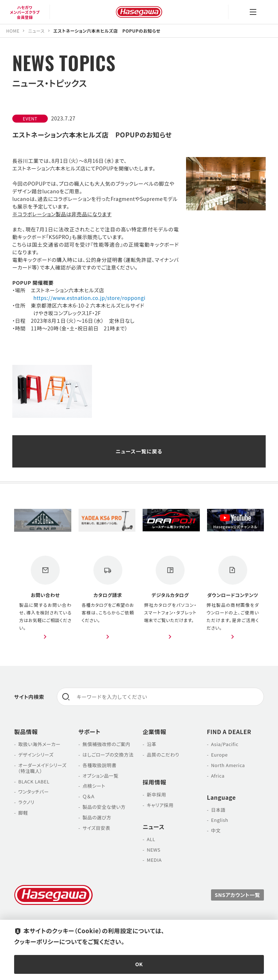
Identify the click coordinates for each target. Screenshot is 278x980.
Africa (218, 776)
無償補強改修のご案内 (106, 744)
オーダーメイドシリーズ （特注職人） (40, 768)
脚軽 (23, 813)
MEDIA (154, 860)
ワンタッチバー (33, 792)
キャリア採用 (160, 805)
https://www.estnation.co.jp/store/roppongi (89, 298)
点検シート (94, 786)
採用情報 (154, 782)
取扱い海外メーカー (39, 744)
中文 (216, 830)
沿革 (151, 744)
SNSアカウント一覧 (237, 895)
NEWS (153, 850)
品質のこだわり (163, 755)
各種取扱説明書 (100, 765)
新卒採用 (156, 794)
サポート (90, 732)
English (220, 820)
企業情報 (154, 732)
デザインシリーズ (36, 755)
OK (139, 964)
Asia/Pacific (225, 744)
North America (228, 765)
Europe (219, 755)
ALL (151, 839)
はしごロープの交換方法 (108, 755)
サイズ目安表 (96, 828)
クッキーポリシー (37, 942)
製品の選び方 (97, 817)
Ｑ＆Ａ (89, 796)
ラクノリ (26, 802)
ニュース (153, 827)
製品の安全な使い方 (104, 807)
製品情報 (26, 732)
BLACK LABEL (34, 781)
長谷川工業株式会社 (139, 12)
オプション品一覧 (100, 776)
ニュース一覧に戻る (139, 451)
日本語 (218, 810)
